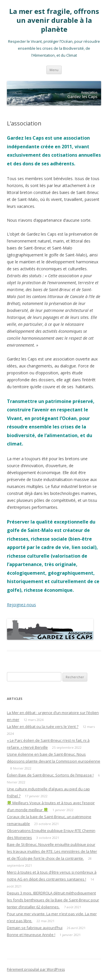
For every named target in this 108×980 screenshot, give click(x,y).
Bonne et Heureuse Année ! (31, 935)
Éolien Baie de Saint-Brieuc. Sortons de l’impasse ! (50, 775)
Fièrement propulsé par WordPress (36, 969)
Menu (54, 70)
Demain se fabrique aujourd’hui (35, 928)
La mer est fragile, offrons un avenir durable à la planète (54, 20)
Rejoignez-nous (21, 605)
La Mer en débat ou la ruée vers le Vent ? (43, 726)
